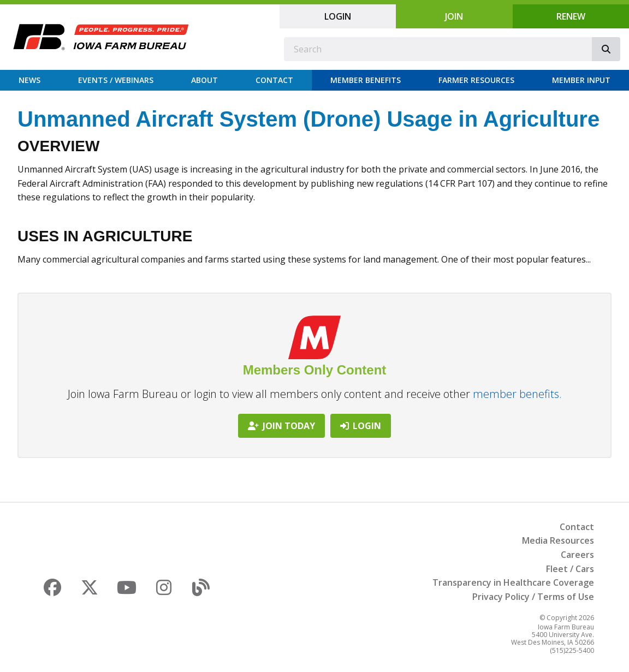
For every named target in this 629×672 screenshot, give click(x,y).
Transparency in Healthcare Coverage (513, 582)
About (204, 80)
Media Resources (558, 540)
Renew (571, 16)
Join (454, 16)
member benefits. (517, 394)
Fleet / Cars (570, 569)
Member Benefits (366, 80)
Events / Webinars (116, 80)
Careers (577, 555)
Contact (274, 80)
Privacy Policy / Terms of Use (533, 597)
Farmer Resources (476, 80)
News (29, 80)
